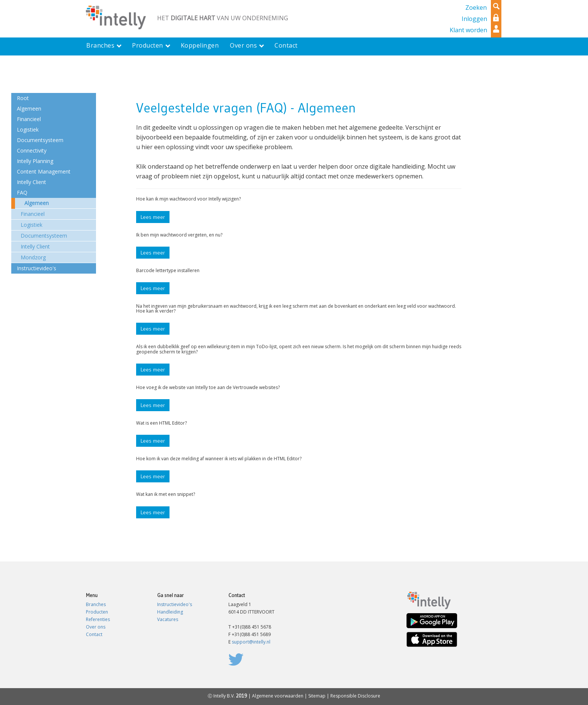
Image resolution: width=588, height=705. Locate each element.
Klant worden (468, 30)
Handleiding (170, 612)
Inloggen (474, 19)
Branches (96, 604)
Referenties (98, 619)
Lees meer (153, 217)
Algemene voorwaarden (278, 696)
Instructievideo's (175, 604)
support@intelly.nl (251, 642)
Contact (94, 634)
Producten (97, 612)
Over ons (96, 627)
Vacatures (168, 619)
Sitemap (317, 696)
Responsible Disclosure (355, 696)
